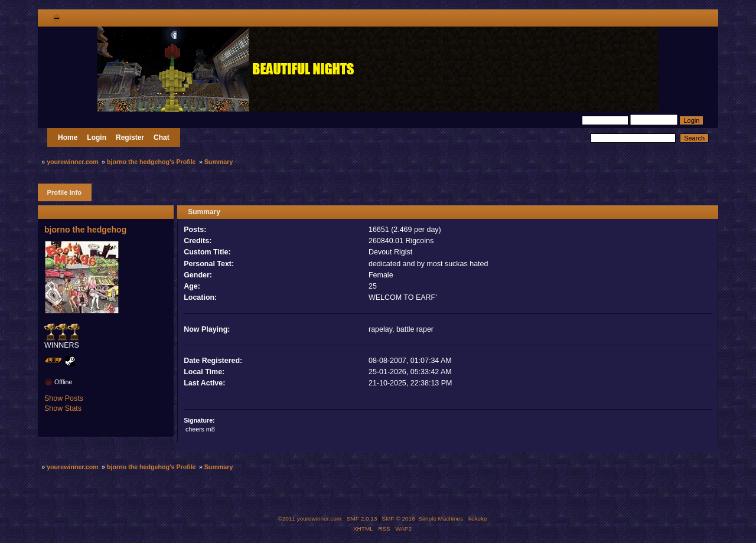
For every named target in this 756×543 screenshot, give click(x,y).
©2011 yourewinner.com (309, 519)
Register (130, 138)
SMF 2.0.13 (362, 519)
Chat (162, 138)
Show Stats (63, 408)
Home (68, 138)
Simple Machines (441, 519)
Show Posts (64, 398)
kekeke (478, 519)
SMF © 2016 (399, 519)
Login (97, 138)
